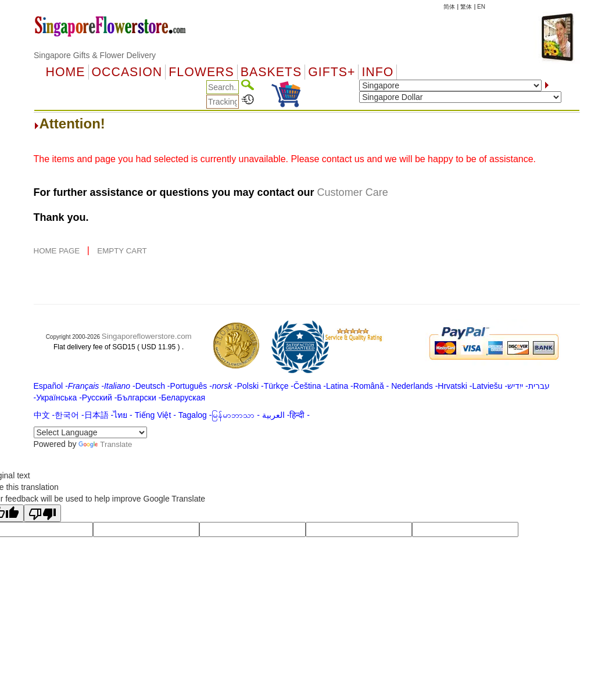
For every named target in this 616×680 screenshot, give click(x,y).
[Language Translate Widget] (90, 432)
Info (377, 72)
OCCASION (127, 72)
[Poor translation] (42, 513)
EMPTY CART (122, 251)
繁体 (466, 7)
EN (481, 7)
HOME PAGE (58, 251)
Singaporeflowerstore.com (147, 336)
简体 (449, 7)
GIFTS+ (332, 72)
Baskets (271, 72)
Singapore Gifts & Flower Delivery (95, 55)
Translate (105, 444)
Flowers (201, 72)
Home (66, 72)
